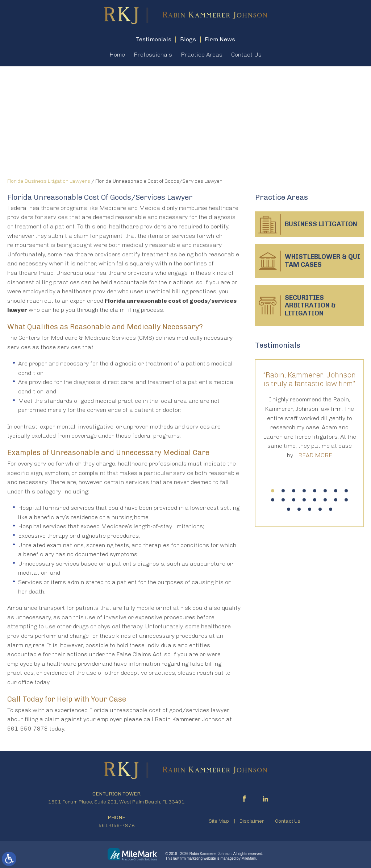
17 (289, 509)
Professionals (153, 55)
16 (346, 500)
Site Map (219, 821)
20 (320, 509)
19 (310, 509)
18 (299, 509)
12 (304, 500)
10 (283, 500)
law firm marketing (188, 858)
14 (325, 500)
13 (315, 500)
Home (117, 55)
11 (294, 500)
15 (336, 500)
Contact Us (246, 55)
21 (331, 509)
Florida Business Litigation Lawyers (49, 181)
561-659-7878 (117, 825)
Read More (315, 455)
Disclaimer (252, 821)
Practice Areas (202, 55)
